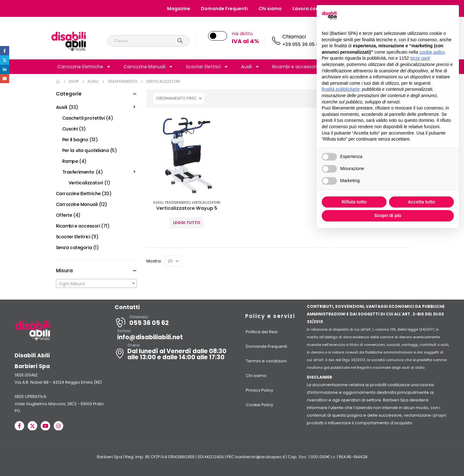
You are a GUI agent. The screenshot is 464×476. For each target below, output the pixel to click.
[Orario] (174, 354)
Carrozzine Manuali (148, 67)
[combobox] (96, 283)
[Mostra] (173, 261)
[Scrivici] (174, 336)
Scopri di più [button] (388, 215)
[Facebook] (19, 426)
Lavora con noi (310, 9)
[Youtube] (45, 426)
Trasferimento (178, 203)
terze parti (420, 58)
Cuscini (70, 129)
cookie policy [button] (432, 52)
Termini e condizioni (266, 361)
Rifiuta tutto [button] (354, 202)
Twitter (5, 60)
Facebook (5, 51)
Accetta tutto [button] (421, 202)
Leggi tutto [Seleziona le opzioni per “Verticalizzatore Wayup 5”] (187, 223)
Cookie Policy (259, 405)
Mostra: (154, 261)
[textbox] (96, 284)
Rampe (70, 161)
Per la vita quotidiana (86, 150)
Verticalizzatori (206, 203)
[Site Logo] (69, 41)
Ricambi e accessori (298, 67)
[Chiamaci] (296, 41)
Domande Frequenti (224, 9)
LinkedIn (5, 69)
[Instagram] (58, 426)
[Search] (180, 41)
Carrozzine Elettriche (84, 67)
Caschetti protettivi (84, 118)
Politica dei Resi (262, 332)
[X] (32, 426)
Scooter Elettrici (207, 67)
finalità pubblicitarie (341, 89)
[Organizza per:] (179, 98)
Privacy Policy (259, 390)
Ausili (250, 67)
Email (5, 79)
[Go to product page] (187, 154)
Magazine (179, 9)
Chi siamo (270, 9)
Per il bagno (75, 140)
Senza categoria (74, 248)
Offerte (64, 215)
